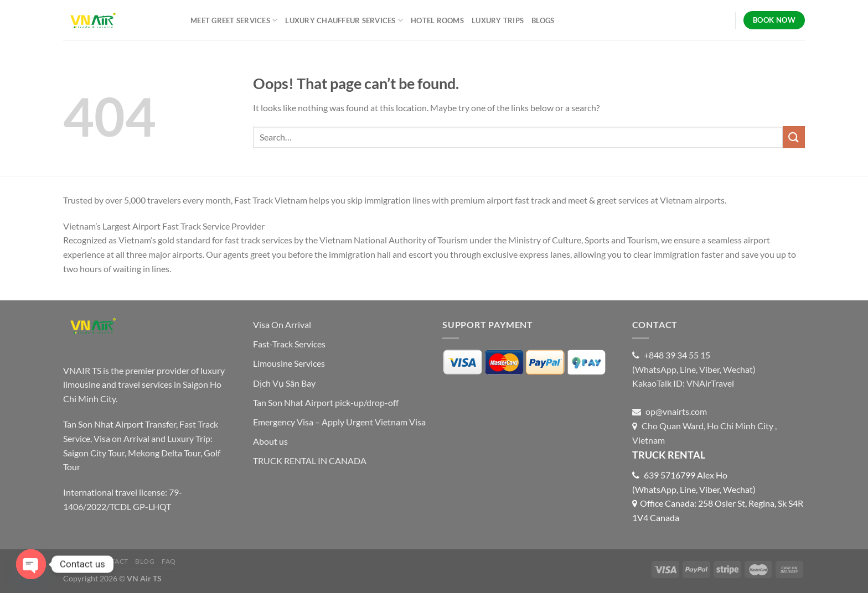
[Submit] (794, 137)
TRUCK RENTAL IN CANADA (310, 461)
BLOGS (543, 20)
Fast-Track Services (289, 344)
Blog (145, 561)
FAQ (169, 561)
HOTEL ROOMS (437, 20)
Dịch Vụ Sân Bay (284, 383)
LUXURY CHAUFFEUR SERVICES (344, 20)
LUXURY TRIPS (498, 20)
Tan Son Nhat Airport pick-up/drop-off (326, 402)
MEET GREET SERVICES (234, 20)
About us (270, 441)
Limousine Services (289, 363)
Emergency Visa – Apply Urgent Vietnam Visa (339, 422)
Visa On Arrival (282, 324)
